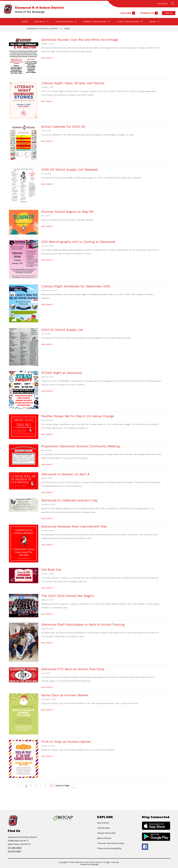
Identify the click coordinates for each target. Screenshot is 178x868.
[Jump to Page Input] (73, 786)
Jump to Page (62, 785)
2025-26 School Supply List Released (69, 170)
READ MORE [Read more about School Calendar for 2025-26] (47, 141)
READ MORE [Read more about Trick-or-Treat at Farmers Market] (47, 756)
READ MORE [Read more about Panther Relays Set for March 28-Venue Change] (47, 434)
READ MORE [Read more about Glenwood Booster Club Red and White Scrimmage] (47, 58)
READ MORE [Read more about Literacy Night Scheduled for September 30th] (47, 305)
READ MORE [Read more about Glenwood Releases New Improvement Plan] (47, 545)
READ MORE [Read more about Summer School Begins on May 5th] (47, 226)
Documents (103, 823)
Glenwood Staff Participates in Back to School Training (83, 625)
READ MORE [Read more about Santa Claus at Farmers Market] (47, 710)
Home (25, 22)
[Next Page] (52, 786)
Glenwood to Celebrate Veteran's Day (69, 500)
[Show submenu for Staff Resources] (128, 22)
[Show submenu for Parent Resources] (95, 22)
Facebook (162, 4)
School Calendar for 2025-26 (63, 127)
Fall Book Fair (51, 570)
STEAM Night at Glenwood (61, 373)
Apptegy (95, 864)
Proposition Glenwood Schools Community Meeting (80, 446)
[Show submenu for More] (153, 22)
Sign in (169, 13)
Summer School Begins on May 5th (68, 212)
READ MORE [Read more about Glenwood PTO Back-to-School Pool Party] (47, 687)
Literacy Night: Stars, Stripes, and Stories (73, 83)
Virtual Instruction (106, 833)
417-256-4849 (15, 848)
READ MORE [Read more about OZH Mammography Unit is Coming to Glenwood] (47, 260)
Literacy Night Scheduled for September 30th (76, 286)
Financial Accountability (109, 848)
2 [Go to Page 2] (31, 785)
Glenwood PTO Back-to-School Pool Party (73, 669)
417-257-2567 (14, 851)
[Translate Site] (148, 13)
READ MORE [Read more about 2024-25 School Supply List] (47, 344)
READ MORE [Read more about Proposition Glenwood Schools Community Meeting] (47, 464)
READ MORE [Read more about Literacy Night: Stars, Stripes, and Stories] (47, 101)
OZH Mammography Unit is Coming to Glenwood (78, 242)
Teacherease (104, 828)
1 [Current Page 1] (26, 786)
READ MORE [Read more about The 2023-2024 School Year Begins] (47, 614)
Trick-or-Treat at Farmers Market (66, 742)
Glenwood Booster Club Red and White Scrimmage (80, 40)
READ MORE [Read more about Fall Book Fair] (47, 588)
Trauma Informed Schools (111, 843)
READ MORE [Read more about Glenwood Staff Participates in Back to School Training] (47, 643)
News (67, 28)
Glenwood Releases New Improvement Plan (74, 526)
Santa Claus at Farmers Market (65, 695)
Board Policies (104, 838)
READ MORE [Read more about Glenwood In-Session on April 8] (47, 492)
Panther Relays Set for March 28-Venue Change (77, 416)
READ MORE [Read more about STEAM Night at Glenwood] (47, 391)
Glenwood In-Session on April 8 (65, 474)
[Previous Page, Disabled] (20, 786)
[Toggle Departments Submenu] (75, 22)
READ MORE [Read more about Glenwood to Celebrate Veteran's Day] (47, 519)
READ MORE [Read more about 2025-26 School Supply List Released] (47, 184)
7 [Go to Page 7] (46, 785)
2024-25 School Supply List (62, 330)
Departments (64, 22)
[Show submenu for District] (40, 22)
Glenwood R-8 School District (43, 28)
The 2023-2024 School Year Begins (68, 596)
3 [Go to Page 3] (36, 785)
